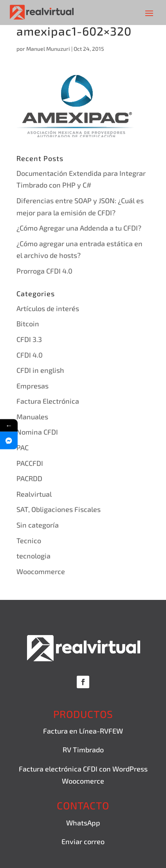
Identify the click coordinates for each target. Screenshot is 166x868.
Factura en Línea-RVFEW (83, 731)
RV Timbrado (83, 750)
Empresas (32, 386)
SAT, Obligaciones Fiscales (59, 509)
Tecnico (29, 540)
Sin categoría (38, 525)
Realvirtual (34, 494)
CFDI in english (40, 370)
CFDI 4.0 (30, 355)
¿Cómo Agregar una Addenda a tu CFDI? (79, 228)
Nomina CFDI (37, 432)
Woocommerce (41, 571)
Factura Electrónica (48, 401)
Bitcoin (28, 324)
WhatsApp (83, 823)
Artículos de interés (48, 308)
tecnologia (33, 556)
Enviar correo (83, 841)
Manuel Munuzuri (48, 49)
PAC (23, 447)
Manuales (32, 417)
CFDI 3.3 (29, 339)
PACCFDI (30, 463)
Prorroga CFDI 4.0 (44, 271)
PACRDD (29, 478)
